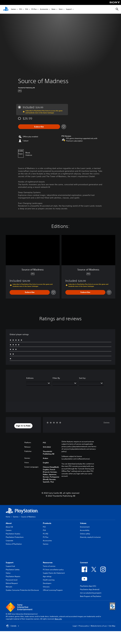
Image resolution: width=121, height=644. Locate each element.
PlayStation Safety (13, 570)
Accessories (44, 9)
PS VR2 (45, 534)
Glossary (46, 587)
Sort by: (83, 378)
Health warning (49, 580)
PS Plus (34, 9)
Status (8, 573)
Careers (9, 530)
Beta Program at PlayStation (91, 596)
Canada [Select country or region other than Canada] (13, 626)
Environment (85, 527)
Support (69, 9)
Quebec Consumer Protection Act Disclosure (22, 590)
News (53, 9)
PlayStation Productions (15, 537)
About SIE (9, 527)
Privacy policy (84, 626)
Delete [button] (107, 423)
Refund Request (12, 583)
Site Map (112, 626)
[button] (23, 426)
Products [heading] (47, 523)
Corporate (9, 541)
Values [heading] (83, 523)
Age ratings (47, 576)
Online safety (85, 534)
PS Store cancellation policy (53, 570)
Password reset (12, 580)
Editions (30, 378)
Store (61, 9)
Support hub (10, 566)
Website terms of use (99, 626)
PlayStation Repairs (13, 576)
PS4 (27, 9)
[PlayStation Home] (6, 9)
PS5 (20, 9)
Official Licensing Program (53, 590)
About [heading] (9, 523)
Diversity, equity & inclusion (90, 537)
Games (13, 9)
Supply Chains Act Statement (54, 573)
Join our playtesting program (91, 593)
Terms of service (49, 566)
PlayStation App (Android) (90, 589)
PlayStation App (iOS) (88, 586)
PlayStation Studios (13, 534)
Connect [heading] (84, 563)
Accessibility (85, 530)
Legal (75, 626)
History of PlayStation (14, 544)
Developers (47, 583)
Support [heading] (10, 563)
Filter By (56, 378)
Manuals (9, 587)
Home (8, 517)
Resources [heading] (48, 563)
